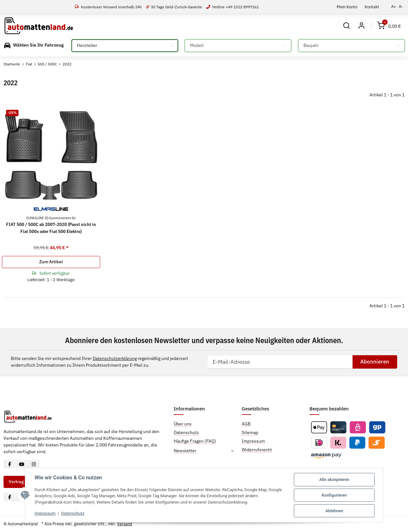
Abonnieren (375, 362)
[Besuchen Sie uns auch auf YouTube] (22, 464)
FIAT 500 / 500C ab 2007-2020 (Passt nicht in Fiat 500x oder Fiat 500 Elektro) (51, 225)
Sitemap (250, 432)
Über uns (183, 424)
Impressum (45, 513)
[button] (347, 26)
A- (401, 7)
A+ (394, 7)
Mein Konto (347, 7)
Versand (125, 524)
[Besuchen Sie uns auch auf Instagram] (34, 464)
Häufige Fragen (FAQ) (195, 441)
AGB (246, 424)
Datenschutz (73, 513)
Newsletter (185, 451)
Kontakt (372, 7)
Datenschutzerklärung (115, 358)
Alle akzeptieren (334, 480)
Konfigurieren (334, 495)
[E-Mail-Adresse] (280, 362)
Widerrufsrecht (257, 450)
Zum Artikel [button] (51, 262)
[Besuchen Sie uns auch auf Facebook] (10, 464)
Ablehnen (334, 511)
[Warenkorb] (389, 26)
